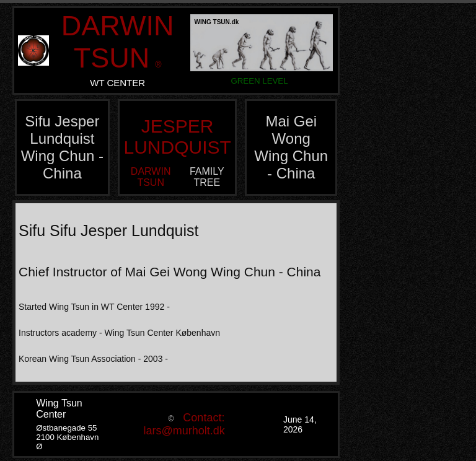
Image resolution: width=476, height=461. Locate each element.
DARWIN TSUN (118, 42)
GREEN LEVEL (259, 81)
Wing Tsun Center (59, 409)
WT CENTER (117, 83)
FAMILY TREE (207, 177)
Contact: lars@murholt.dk (184, 424)
